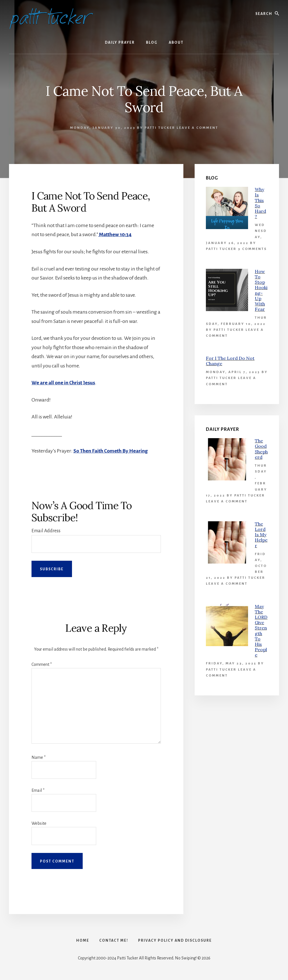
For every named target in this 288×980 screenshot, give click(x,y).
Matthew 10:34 (115, 234)
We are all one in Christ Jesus (63, 383)
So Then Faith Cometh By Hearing (111, 451)
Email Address (46, 531)
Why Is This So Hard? (260, 203)
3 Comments (252, 249)
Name (39, 757)
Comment (42, 664)
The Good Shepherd (261, 449)
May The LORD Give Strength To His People (261, 631)
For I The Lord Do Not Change (230, 361)
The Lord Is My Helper (261, 535)
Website (39, 823)
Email (38, 790)
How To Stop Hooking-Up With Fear (261, 290)
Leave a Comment (197, 128)
